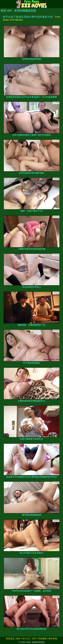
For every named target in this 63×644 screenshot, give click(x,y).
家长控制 (53, 639)
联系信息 (10, 639)
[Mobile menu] (3, 4)
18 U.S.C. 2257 (29, 639)
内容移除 (43, 639)
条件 (18, 639)
